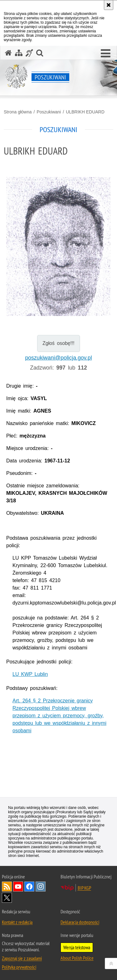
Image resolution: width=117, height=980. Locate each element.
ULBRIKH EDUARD (85, 112)
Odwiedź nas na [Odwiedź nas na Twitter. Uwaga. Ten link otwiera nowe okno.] (7, 898)
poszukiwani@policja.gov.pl (58, 358)
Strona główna (18, 112)
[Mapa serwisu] (19, 53)
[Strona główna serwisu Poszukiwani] (8, 53)
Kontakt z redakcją (17, 922)
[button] (106, 54)
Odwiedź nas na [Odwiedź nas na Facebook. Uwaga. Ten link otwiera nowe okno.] (29, 887)
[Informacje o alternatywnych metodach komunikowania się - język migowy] (29, 53)
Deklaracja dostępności (80, 922)
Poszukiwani (49, 112)
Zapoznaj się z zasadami (22, 958)
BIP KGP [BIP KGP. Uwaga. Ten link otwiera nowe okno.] (84, 888)
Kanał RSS (7, 887)
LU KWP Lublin (30, 674)
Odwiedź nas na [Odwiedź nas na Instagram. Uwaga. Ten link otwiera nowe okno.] (41, 887)
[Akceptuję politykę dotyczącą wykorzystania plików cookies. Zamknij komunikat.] (109, 5)
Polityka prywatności (19, 967)
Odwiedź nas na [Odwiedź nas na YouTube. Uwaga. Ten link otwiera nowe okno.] (18, 887)
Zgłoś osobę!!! (58, 343)
